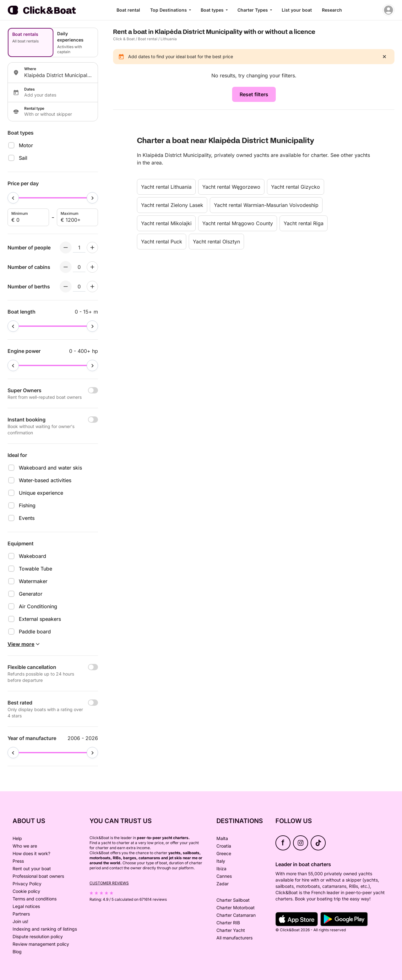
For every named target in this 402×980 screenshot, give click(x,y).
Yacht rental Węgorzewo (231, 187)
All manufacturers (234, 938)
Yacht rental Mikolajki (166, 223)
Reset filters (254, 94)
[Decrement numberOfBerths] (66, 287)
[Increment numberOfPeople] (92, 248)
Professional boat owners (38, 876)
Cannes (224, 876)
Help (17, 838)
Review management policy (41, 944)
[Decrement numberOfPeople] (66, 248)
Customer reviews (109, 883)
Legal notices (26, 906)
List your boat (297, 10)
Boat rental (128, 10)
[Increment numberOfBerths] (92, 287)
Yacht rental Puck (162, 242)
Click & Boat (124, 39)
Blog (17, 952)
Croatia (224, 846)
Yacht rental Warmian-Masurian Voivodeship (266, 205)
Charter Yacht (231, 930)
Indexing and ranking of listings (45, 929)
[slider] (13, 198)
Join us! (20, 921)
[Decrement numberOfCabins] (66, 267)
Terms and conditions (35, 899)
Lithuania (169, 39)
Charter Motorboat (236, 908)
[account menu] (388, 10)
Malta (222, 838)
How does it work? (31, 853)
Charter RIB (228, 923)
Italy (221, 861)
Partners (21, 914)
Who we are (25, 846)
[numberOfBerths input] (79, 287)
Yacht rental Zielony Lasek (172, 205)
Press (18, 861)
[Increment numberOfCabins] (92, 267)
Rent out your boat (32, 869)
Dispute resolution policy (38, 936)
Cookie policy (26, 891)
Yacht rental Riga (304, 223)
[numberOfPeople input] (79, 248)
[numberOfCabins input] (79, 267)
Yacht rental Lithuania (166, 187)
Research (332, 10)
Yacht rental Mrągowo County (238, 223)
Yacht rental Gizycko (296, 187)
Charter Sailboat (233, 900)
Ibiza (221, 869)
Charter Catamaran (236, 915)
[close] (384, 57)
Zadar (223, 884)
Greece (224, 853)
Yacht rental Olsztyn (216, 242)
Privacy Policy (27, 884)
